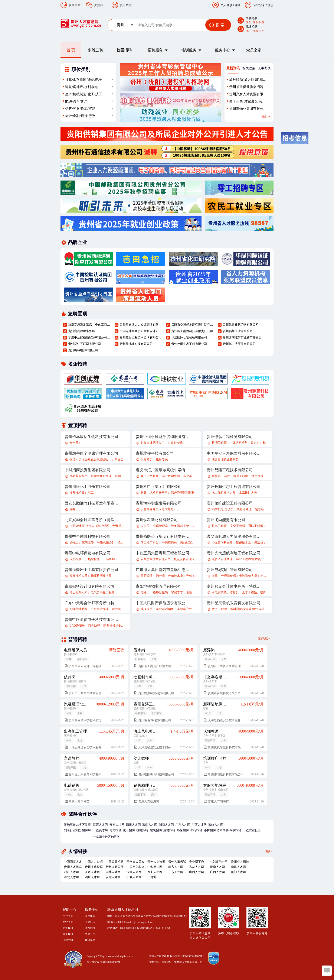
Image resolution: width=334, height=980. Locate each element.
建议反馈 (90, 940)
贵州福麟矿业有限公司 (238, 331)
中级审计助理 (100, 609)
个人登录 (226, 5)
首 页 (71, 50)
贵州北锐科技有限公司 (155, 453)
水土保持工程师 (262, 476)
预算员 (216, 476)
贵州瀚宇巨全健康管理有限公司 (91, 453)
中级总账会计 (106, 543)
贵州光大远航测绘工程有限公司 (234, 553)
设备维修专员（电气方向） (158, 509)
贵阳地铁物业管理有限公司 (159, 586)
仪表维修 (88, 543)
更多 (266, 117)
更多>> (269, 851)
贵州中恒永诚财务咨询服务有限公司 (163, 437)
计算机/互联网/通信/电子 (84, 80)
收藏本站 (75, 5)
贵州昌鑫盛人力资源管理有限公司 (141, 325)
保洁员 (259, 543)
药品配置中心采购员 (193, 543)
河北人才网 (71, 877)
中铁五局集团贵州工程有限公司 (163, 553)
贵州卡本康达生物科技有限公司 (91, 437)
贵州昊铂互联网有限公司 (85, 344)
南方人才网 (176, 867)
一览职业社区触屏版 (106, 837)
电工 (91, 493)
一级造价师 (229, 576)
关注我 (99, 5)
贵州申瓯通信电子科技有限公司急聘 (92, 620)
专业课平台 (197, 862)
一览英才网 (100, 830)
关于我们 (68, 928)
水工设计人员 (248, 493)
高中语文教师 (150, 476)
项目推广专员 (150, 543)
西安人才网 (155, 872)
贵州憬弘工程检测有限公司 (230, 437)
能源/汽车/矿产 (76, 101)
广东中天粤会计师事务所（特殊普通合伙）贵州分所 (92, 603)
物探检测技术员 (101, 576)
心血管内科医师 (222, 543)
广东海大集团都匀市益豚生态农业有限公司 (163, 570)
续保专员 (147, 609)
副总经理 (261, 509)
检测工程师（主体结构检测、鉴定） (236, 443)
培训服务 (189, 50)
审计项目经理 (121, 609)
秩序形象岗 (160, 592)
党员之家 (254, 50)
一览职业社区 (252, 830)
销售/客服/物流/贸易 (80, 109)
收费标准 (90, 928)
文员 (215, 576)
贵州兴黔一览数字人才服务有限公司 (182, 962)
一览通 (152, 877)
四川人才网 (133, 825)
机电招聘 (142, 830)
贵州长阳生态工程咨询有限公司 (234, 487)
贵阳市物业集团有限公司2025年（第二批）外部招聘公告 (248, 110)
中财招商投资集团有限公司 (88, 470)
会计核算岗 (125, 543)
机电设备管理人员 (186, 559)
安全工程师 (238, 526)
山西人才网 (197, 872)
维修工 (145, 592)
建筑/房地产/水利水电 (81, 87)
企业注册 (68, 922)
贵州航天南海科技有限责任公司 (192, 331)
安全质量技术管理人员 (155, 559)
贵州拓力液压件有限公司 (239, 344)
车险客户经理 (186, 609)
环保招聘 (183, 830)
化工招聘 (129, 830)
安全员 (74, 443)
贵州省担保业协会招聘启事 (248, 88)
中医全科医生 (124, 459)
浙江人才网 (71, 872)
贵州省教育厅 (115, 867)
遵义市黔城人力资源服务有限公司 (234, 536)
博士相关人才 (78, 592)
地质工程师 (241, 476)
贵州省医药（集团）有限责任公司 (163, 536)
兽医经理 (147, 576)
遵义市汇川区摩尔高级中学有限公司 (163, 470)
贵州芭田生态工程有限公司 (189, 344)
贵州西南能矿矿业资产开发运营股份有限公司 (244, 338)
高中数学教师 (171, 476)
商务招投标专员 (114, 626)
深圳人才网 (134, 872)
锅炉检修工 (77, 559)
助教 (224, 609)
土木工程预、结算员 (255, 592)
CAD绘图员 (77, 626)
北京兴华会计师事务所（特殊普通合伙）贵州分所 (92, 520)
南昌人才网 (238, 867)
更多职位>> (265, 639)
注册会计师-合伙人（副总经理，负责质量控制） (101, 526)
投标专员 (147, 459)
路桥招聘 (210, 830)
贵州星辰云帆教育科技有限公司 (234, 603)
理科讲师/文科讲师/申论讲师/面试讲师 (255, 609)
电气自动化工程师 (103, 592)
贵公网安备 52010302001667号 (103, 962)
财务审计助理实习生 (154, 443)
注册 (271, 5)
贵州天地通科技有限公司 (136, 344)
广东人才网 (183, 825)
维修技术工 (243, 543)
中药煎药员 (169, 543)
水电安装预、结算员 (225, 592)
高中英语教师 (192, 476)
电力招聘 (115, 830)
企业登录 (259, 5)
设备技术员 (77, 493)
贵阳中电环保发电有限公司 (88, 553)
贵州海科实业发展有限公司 (159, 503)
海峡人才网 (216, 825)
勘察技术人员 (78, 576)
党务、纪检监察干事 (154, 493)
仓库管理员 (160, 526)
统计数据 (126, 5)
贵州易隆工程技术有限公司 (230, 470)
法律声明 (68, 940)
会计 (227, 476)
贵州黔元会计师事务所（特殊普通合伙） (234, 586)
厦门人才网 (238, 872)
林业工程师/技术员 (248, 559)
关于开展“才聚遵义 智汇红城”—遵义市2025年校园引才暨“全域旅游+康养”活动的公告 (247, 102)
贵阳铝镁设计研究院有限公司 (89, 586)
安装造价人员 (248, 576)
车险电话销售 (165, 609)
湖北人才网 (113, 872)
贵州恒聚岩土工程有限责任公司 (91, 570)
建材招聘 (169, 830)
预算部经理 (244, 509)
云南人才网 (117, 825)
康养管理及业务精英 (225, 459)
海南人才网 (150, 825)
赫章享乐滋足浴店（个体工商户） (90, 325)
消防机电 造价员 (223, 509)
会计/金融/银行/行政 (80, 116)
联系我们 (68, 934)
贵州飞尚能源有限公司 (226, 520)
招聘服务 (155, 50)
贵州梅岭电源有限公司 (83, 350)
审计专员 (177, 443)
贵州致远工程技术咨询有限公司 (141, 338)
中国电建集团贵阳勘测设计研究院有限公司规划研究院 (141, 331)
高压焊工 (112, 559)
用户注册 (68, 916)
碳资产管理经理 (222, 559)
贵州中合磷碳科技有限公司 (88, 536)
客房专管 (177, 592)
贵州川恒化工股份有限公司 (88, 487)
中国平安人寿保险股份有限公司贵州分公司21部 (234, 453)
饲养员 (160, 576)
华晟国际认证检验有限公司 (189, 338)
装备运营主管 (180, 526)
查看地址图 (180, 916)
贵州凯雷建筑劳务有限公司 (241, 325)
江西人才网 (100, 825)
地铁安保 (192, 592)
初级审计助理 (78, 609)
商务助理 (94, 626)
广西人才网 (199, 825)
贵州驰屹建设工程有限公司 (230, 503)
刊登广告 (90, 922)
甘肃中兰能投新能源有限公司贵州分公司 (90, 338)
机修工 (74, 543)
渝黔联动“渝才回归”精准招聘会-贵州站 (248, 81)
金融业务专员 (78, 476)
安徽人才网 (113, 877)
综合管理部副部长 (183, 493)
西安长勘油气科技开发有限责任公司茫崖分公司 (92, 503)
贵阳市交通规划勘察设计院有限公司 (193, 325)
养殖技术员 (176, 576)
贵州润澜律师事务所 (82, 331)
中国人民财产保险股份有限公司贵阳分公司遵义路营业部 (163, 603)
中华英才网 (155, 867)
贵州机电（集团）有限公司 (159, 487)
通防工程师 (256, 526)
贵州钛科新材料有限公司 (157, 520)
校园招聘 (124, 50)
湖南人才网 (166, 825)
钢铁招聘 (235, 830)
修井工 (74, 509)
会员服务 (90, 916)
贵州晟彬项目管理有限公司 (230, 570)
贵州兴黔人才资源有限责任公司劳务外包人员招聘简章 (248, 95)
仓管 (189, 576)
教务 (215, 609)
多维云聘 (96, 50)
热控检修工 (95, 559)
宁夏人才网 (134, 877)
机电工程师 (219, 526)
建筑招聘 (156, 830)
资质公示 (90, 934)
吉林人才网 (197, 867)
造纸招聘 (223, 830)
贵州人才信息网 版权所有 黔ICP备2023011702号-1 (177, 956)
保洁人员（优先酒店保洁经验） (90, 459)
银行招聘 (196, 830)
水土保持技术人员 (224, 493)
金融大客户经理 (101, 476)
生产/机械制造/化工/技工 (84, 94)
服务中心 (223, 50)
